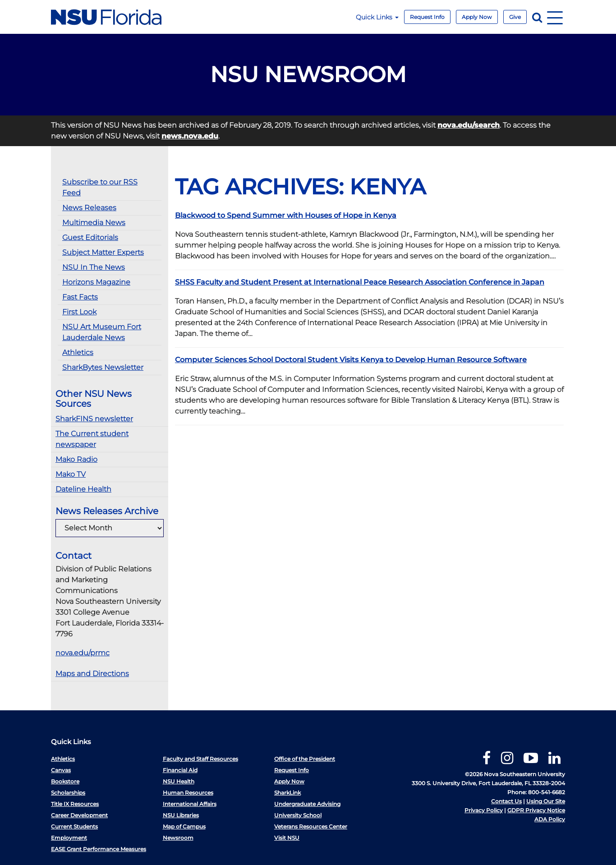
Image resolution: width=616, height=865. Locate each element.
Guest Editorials (90, 237)
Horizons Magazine (96, 282)
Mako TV (71, 474)
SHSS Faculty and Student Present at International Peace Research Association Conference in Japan (360, 282)
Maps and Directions (92, 674)
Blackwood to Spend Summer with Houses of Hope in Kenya (286, 215)
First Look (79, 312)
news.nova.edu (190, 136)
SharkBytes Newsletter (103, 367)
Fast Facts (80, 297)
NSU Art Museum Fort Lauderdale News (102, 332)
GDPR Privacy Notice (536, 810)
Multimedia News (94, 223)
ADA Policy (550, 819)
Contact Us (506, 801)
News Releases (89, 208)
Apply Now (477, 17)
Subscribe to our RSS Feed (100, 187)
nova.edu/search (469, 125)
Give (515, 17)
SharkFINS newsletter (94, 419)
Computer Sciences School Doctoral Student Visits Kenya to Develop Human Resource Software (351, 360)
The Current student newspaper (92, 439)
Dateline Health (83, 489)
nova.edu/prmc (83, 653)
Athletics (78, 352)
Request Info (427, 17)
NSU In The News (94, 267)
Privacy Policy (484, 810)
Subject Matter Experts (103, 252)
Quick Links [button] (377, 17)
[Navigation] (555, 17)
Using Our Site (546, 801)
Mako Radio (76, 459)
